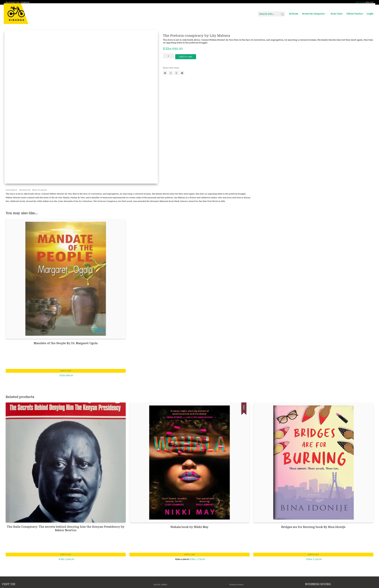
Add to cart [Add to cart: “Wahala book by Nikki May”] (189, 555)
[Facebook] (165, 72)
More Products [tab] (40, 190)
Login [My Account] (370, 14)
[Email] (182, 72)
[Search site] (282, 15)
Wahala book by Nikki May (189, 527)
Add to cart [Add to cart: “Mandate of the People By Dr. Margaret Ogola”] (66, 371)
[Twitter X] (176, 72)
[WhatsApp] (171, 72)
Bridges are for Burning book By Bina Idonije (313, 527)
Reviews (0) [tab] (25, 190)
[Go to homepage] (16, 14)
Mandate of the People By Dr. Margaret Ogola (66, 344)
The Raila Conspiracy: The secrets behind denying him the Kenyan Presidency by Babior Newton (66, 529)
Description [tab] (11, 190)
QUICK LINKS (160, 585)
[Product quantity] (169, 56)
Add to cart (187, 56)
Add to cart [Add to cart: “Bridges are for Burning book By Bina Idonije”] (313, 555)
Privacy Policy (236, 585)
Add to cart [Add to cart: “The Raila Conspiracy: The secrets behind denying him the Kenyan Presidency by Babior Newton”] (66, 555)
